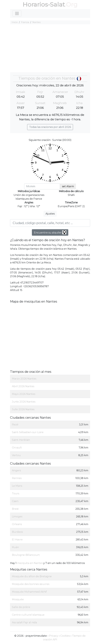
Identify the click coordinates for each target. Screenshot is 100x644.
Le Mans (17, 486)
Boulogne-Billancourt (26, 555)
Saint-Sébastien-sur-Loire (28, 432)
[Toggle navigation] (17, 13)
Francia (25, 22)
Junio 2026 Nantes (24, 402)
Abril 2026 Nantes (23, 386)
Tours (16, 493)
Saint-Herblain (21, 440)
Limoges (17, 517)
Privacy (54, 636)
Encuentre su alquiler (50, 232)
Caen (15, 501)
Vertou (16, 455)
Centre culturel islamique (28, 615)
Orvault (17, 448)
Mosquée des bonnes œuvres (31, 584)
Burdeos (17, 532)
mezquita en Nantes (30, 563)
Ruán (15, 547)
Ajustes (50, 214)
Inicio (15, 22)
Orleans (17, 524)
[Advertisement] (50, 49)
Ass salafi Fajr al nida (24, 622)
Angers (16, 470)
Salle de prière (21, 607)
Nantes (36, 22)
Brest (15, 509)
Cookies (65, 636)
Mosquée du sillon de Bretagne (32, 576)
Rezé (15, 425)
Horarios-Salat (44, 4)
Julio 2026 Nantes (23, 409)
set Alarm (68, 186)
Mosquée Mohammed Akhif (29, 592)
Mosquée (18, 599)
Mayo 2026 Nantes (24, 394)
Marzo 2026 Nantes (24, 379)
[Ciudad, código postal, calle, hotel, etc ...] (50, 223)
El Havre (17, 540)
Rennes (17, 478)
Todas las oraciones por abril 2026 (50, 127)
